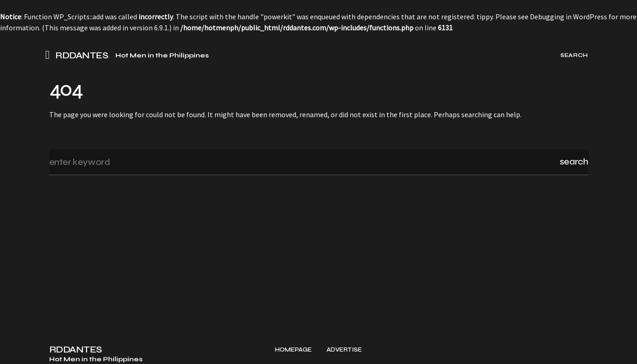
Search (574, 162)
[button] (51, 55)
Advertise (344, 350)
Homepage (293, 350)
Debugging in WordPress (568, 17)
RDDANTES (82, 56)
